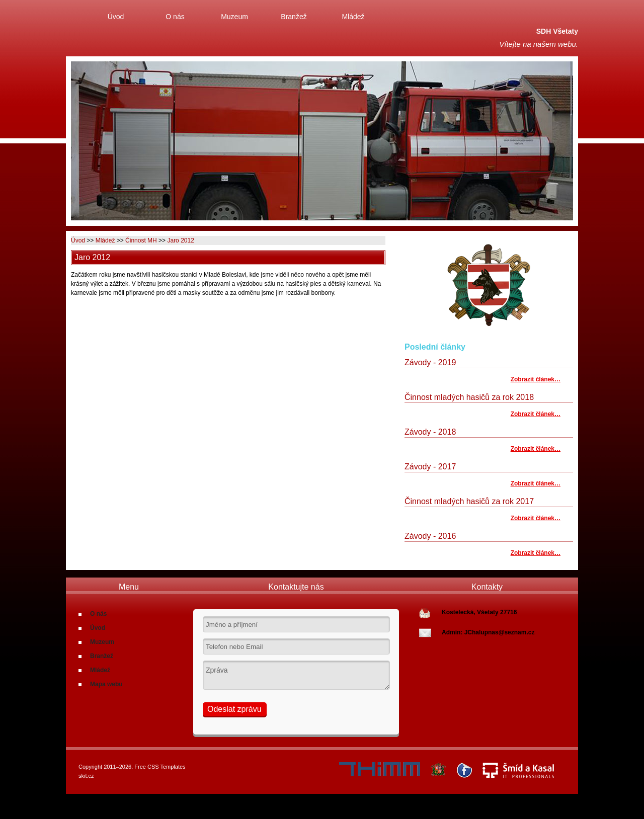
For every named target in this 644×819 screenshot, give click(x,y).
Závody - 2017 (430, 467)
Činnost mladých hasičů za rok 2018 (469, 397)
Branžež (294, 17)
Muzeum (234, 17)
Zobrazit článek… (536, 379)
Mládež (353, 17)
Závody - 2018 (430, 432)
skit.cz (86, 776)
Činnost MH (141, 240)
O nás (175, 17)
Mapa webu (106, 684)
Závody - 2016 (430, 536)
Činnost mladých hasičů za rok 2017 (469, 501)
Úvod (116, 17)
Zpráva (296, 675)
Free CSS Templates (160, 767)
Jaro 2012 (180, 240)
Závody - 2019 (430, 362)
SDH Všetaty (557, 31)
